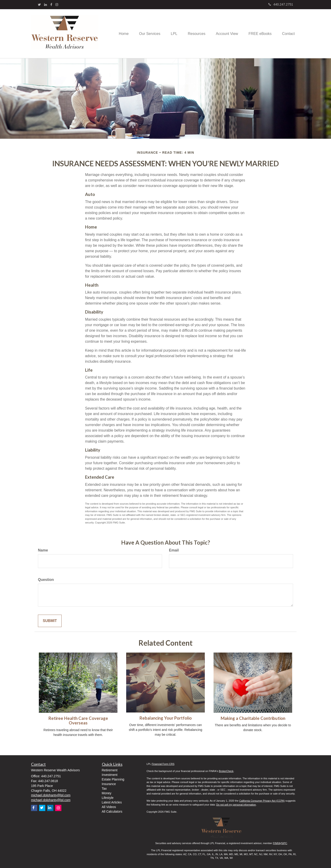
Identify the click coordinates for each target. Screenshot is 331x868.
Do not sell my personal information (236, 805)
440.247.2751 (281, 4)
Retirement (110, 770)
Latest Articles (112, 802)
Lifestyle (108, 798)
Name (43, 550)
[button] (144, 34)
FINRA (277, 843)
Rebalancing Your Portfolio (166, 718)
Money (107, 793)
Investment (110, 775)
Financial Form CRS (163, 764)
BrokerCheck (226, 771)
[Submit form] (50, 621)
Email (174, 550)
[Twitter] (39, 5)
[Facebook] (51, 5)
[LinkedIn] (46, 5)
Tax (104, 789)
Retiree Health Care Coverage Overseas (78, 721)
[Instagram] (57, 5)
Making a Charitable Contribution (253, 718)
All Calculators (112, 811)
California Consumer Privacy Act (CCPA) (262, 801)
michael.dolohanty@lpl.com (51, 795)
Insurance (109, 784)
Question (46, 580)
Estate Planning (113, 779)
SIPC (284, 843)
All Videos (109, 807)
